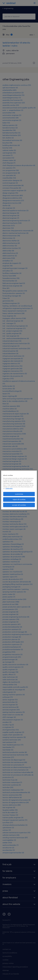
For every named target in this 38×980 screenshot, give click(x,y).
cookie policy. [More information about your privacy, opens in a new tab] (9, 488)
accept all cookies (19, 505)
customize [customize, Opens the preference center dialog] (19, 494)
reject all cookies (19, 499)
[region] (19, 490)
